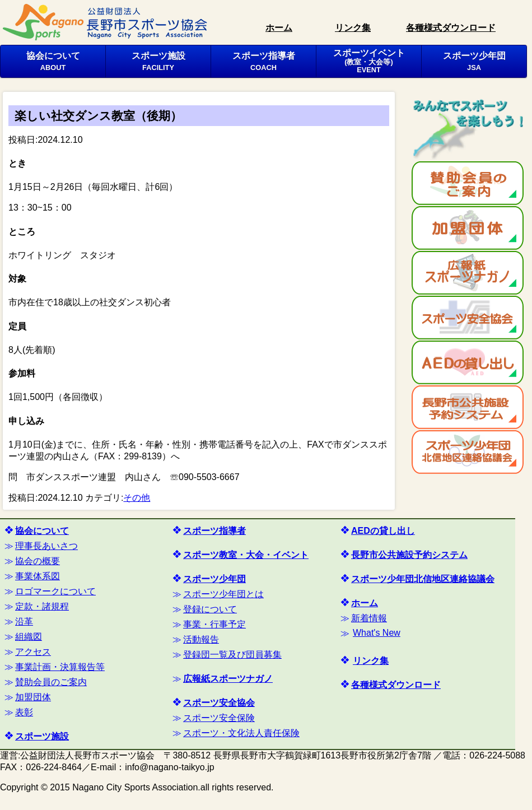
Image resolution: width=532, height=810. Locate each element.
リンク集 (353, 28)
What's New (377, 633)
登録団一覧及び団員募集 (232, 655)
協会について (53, 61)
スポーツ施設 (158, 61)
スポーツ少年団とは (223, 594)
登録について (210, 609)
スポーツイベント (369, 61)
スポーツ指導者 (264, 61)
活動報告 (201, 639)
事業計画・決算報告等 (60, 667)
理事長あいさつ (46, 546)
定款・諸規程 (42, 606)
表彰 (24, 712)
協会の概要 (38, 561)
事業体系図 (38, 576)
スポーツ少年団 (474, 61)
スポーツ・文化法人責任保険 (241, 733)
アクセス (33, 652)
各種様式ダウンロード (451, 28)
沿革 (24, 622)
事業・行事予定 (214, 624)
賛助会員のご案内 (51, 682)
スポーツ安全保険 (219, 718)
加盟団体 (33, 697)
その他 (137, 498)
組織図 (29, 637)
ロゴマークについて (55, 591)
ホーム (279, 28)
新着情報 (369, 618)
